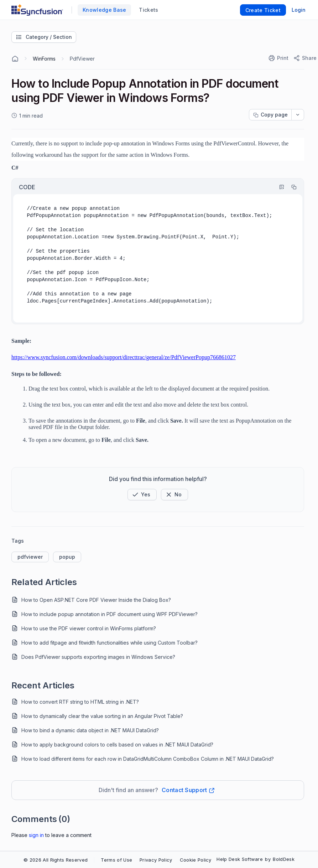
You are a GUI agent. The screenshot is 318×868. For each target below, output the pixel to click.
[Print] (279, 58)
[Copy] (291, 187)
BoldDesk (284, 859)
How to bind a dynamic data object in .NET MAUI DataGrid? (90, 730)
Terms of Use (116, 860)
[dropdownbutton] (298, 115)
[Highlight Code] (278, 187)
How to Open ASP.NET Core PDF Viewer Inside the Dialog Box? (96, 600)
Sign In (36, 835)
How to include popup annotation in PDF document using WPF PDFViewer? (110, 614)
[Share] (305, 58)
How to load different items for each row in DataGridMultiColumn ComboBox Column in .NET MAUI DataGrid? (148, 759)
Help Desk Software (240, 859)
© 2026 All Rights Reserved (56, 860)
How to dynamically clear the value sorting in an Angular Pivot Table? (102, 716)
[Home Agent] (15, 59)
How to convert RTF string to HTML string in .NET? (80, 702)
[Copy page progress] (270, 115)
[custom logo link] (37, 10)
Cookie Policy (196, 860)
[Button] (174, 495)
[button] (142, 495)
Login (299, 10)
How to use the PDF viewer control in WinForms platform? (89, 628)
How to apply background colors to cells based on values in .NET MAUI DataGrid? (117, 745)
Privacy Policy (156, 860)
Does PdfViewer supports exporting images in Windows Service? (98, 657)
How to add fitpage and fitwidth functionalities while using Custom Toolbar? (110, 643)
